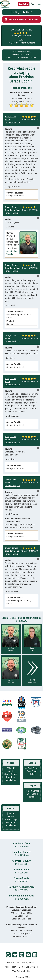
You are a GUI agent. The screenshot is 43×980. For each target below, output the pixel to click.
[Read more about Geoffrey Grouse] (11, 639)
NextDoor (15, 955)
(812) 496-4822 (21, 899)
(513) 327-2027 (21, 864)
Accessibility (11, 967)
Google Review (8, 955)
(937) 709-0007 (21, 881)
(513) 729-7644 (21, 855)
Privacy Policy (28, 962)
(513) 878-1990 (21, 847)
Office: (21, 913)
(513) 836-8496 (21, 873)
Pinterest (22, 955)
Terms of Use (13, 962)
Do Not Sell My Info (28, 967)
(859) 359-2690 (21, 890)
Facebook (35, 955)
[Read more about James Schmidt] (11, 671)
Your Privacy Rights (21, 971)
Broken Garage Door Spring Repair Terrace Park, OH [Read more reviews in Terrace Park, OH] (13, 210)
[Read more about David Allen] (32, 639)
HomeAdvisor (28, 955)
